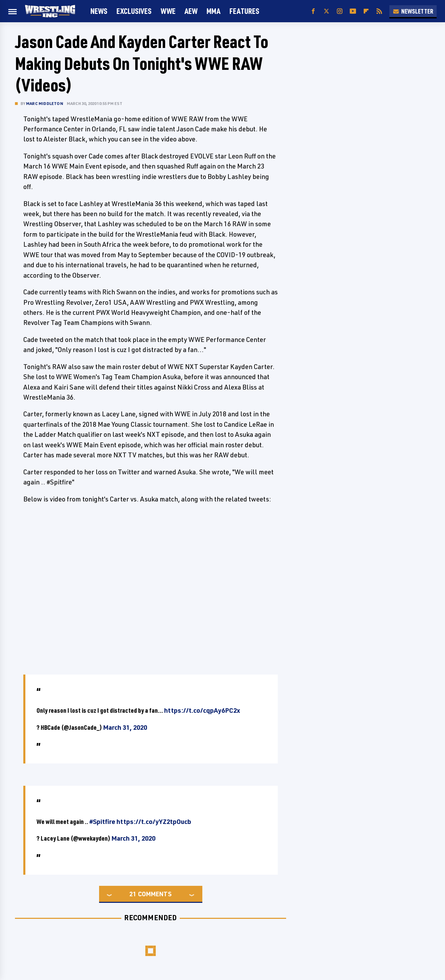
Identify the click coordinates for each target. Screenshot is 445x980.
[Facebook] (313, 11)
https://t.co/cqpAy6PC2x (202, 710)
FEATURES (244, 11)
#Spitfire (102, 822)
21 (133, 894)
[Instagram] (340, 11)
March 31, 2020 (125, 727)
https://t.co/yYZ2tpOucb (154, 822)
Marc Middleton (45, 103)
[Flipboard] (366, 11)
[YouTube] (353, 11)
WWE (168, 11)
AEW (191, 11)
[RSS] (379, 11)
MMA (213, 11)
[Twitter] (326, 11)
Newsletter (413, 11)
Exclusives (134, 11)
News (99, 11)
